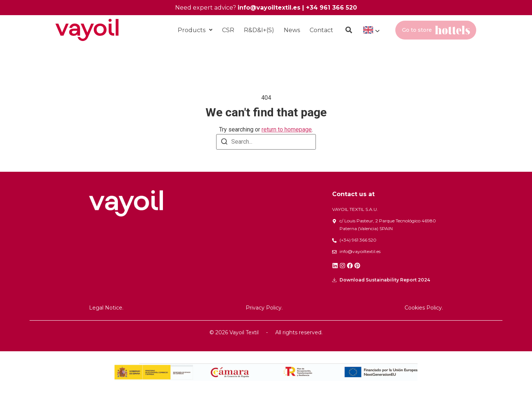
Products (195, 30)
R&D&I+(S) (259, 30)
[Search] (224, 143)
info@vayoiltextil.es (269, 8)
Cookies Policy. (424, 308)
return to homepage (287, 129)
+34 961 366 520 (331, 8)
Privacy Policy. (264, 308)
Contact (321, 30)
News (292, 30)
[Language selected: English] (371, 30)
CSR (228, 30)
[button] (195, 30)
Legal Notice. (106, 308)
